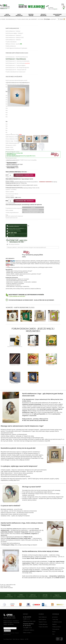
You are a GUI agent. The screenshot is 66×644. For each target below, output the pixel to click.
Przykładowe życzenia (33, 210)
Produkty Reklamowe (43, 624)
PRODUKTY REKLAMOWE (43, 15)
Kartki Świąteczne (42, 619)
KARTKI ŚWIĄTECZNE (7, 15)
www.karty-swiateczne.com (14, 529)
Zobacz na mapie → (27, 633)
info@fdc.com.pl (27, 619)
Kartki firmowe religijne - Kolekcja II (14, 33)
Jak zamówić (33, 19)
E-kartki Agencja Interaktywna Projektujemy (16, 48)
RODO (54, 632)
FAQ (53, 634)
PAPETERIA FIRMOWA (31, 15)
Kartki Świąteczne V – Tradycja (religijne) (16, 65)
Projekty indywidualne (11, 42)
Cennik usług (55, 619)
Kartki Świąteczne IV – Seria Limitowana (18, 63)
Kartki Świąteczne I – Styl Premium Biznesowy (17, 57)
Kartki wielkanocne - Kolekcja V (13, 40)
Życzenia (47, 19)
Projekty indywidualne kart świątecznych (15, 72)
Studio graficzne (22, 19)
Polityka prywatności (57, 627)
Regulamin (55, 624)
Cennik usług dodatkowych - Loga (33, 212)
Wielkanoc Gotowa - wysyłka (14, 44)
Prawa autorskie (56, 629)
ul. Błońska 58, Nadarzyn (29, 630)
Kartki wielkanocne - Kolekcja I (13, 31)
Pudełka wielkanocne (11, 46)
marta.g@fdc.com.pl (27, 628)
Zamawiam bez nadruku (25, 201)
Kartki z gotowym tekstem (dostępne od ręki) (16, 80)
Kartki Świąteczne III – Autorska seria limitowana (17, 61)
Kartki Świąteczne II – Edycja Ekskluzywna (16, 59)
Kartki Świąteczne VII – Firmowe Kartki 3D (16, 70)
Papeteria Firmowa (43, 622)
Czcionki (40, 19)
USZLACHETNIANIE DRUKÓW (57, 15)
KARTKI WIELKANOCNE (19, 15)
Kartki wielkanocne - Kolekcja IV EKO (15, 37)
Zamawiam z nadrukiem (24, 175)
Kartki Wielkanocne (43, 617)
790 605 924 (24, 231)
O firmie (3, 19)
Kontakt (53, 19)
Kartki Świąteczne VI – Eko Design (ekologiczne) (17, 68)
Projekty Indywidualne (43, 627)
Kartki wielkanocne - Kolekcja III (13, 35)
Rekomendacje (11, 19)
